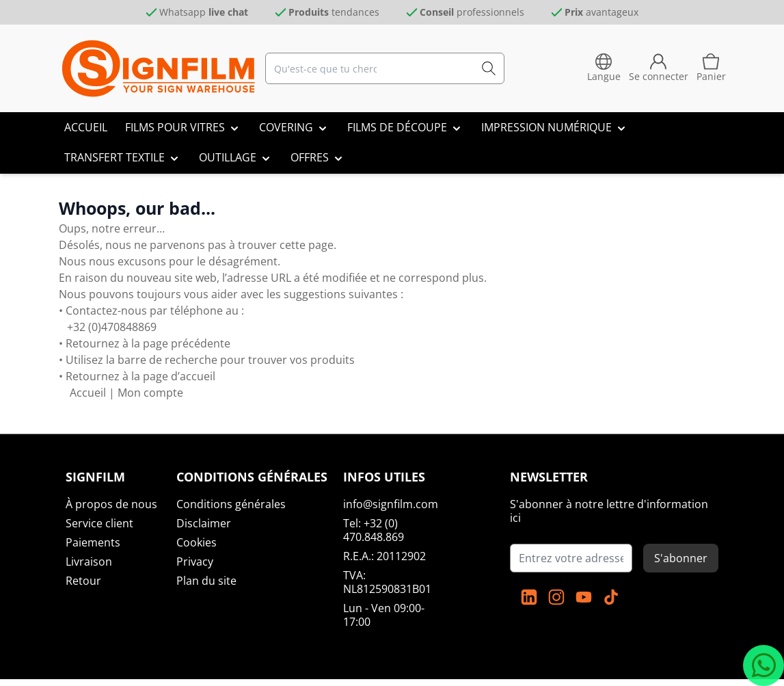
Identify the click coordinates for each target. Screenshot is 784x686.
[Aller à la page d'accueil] (159, 68)
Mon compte (150, 393)
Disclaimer (204, 523)
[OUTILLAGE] (236, 157)
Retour (83, 581)
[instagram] (556, 597)
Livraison (89, 562)
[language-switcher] (604, 68)
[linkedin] (529, 597)
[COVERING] (294, 127)
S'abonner (681, 558)
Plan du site (206, 581)
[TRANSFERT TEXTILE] (123, 157)
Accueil (88, 393)
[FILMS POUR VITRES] (183, 127)
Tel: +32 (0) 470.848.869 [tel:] (374, 530)
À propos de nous (111, 504)
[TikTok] (611, 597)
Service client (99, 523)
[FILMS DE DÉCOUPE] (405, 127)
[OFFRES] (318, 157)
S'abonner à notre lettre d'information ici (609, 511)
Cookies (197, 542)
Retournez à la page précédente (147, 343)
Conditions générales (231, 504)
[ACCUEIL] (86, 127)
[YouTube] (584, 597)
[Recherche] (489, 68)
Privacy (195, 562)
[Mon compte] (659, 68)
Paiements (93, 542)
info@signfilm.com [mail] (391, 504)
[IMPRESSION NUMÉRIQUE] (555, 127)
